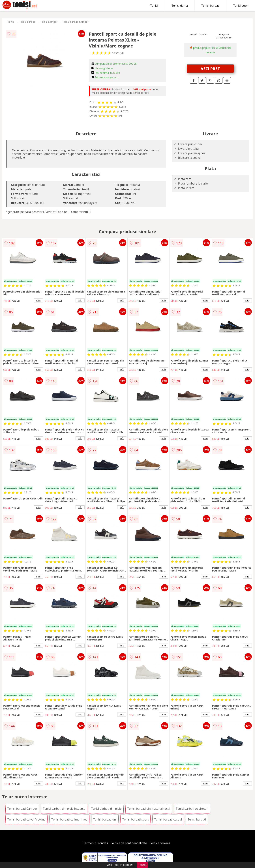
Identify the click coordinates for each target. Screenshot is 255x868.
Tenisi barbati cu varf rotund (26, 819)
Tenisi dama (180, 6)
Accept (142, 865)
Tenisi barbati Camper (76, 22)
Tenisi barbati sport (135, 819)
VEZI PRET (210, 68)
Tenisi (154, 6)
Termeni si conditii (96, 843)
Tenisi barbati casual (168, 819)
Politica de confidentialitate (129, 843)
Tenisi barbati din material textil (149, 809)
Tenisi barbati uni (105, 819)
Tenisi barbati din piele (106, 809)
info (38, 300)
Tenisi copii (241, 6)
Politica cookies (160, 843)
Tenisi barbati (210, 6)
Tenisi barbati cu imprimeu (69, 819)
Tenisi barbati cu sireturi (192, 809)
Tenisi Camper (49, 22)
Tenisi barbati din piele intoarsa (64, 809)
